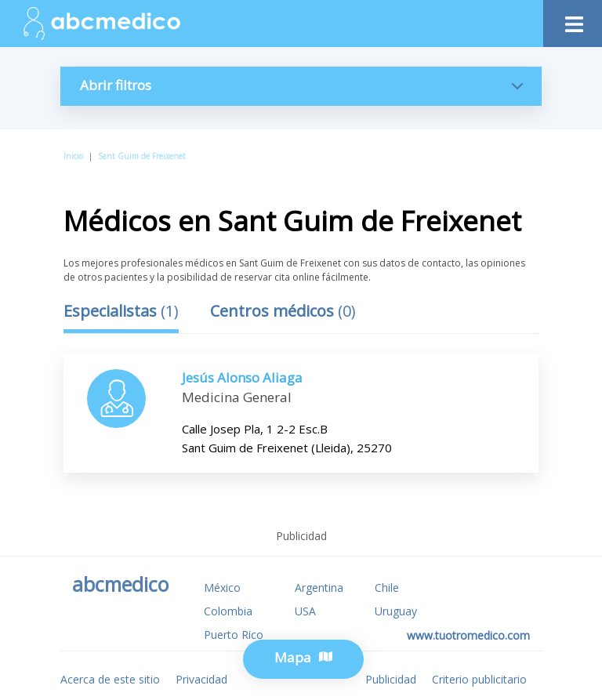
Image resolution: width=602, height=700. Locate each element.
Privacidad (201, 679)
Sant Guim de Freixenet (142, 156)
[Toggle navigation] (573, 20)
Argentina (319, 588)
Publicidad (391, 679)
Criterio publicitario (479, 679)
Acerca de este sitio (110, 679)
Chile (387, 588)
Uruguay (396, 611)
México (222, 588)
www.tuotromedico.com (468, 635)
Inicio (73, 156)
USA (305, 611)
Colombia (228, 611)
